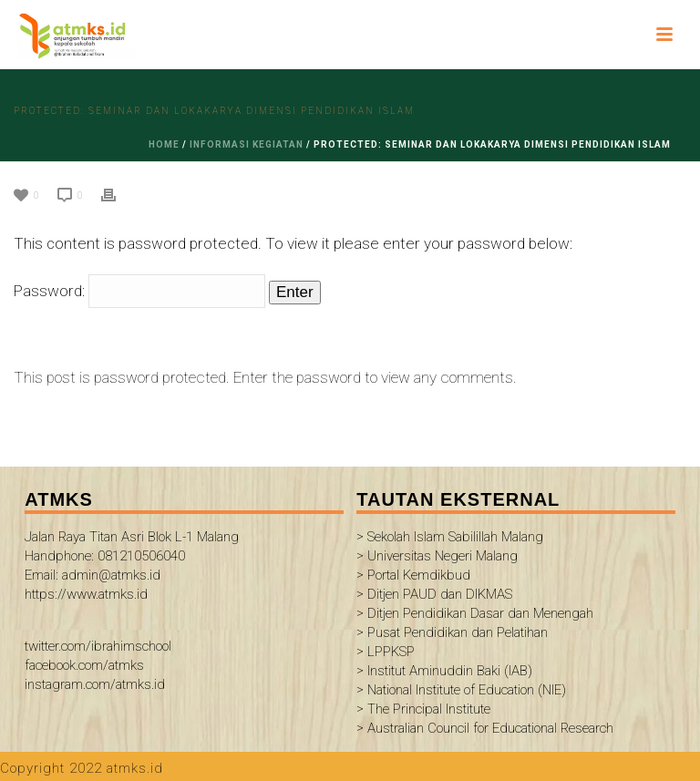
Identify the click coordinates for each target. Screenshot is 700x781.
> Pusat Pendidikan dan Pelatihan (452, 632)
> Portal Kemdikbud (413, 575)
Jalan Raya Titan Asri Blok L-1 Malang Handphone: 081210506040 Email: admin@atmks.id (132, 556)
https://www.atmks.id (86, 594)
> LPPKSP (386, 652)
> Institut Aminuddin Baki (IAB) (444, 671)
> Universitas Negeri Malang (437, 556)
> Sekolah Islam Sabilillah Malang (450, 537)
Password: (139, 291)
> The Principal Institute (423, 709)
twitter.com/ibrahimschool (98, 646)
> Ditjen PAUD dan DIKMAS (434, 594)
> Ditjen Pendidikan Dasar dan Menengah (475, 613)
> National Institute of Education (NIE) (461, 690)
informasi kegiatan (247, 144)
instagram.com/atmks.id (95, 684)
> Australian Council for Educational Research (485, 728)
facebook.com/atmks (84, 665)
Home (164, 144)
